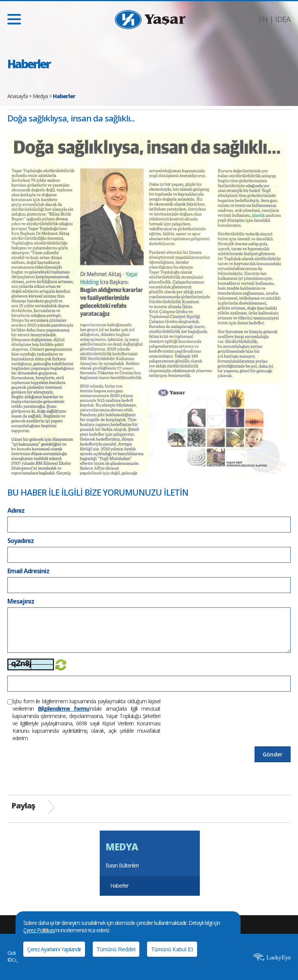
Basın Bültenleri (122, 865)
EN (263, 19)
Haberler (119, 885)
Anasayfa (17, 96)
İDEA (283, 19)
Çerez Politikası (39, 930)
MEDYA (122, 847)
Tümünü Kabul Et (172, 949)
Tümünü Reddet (116, 949)
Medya (40, 96)
